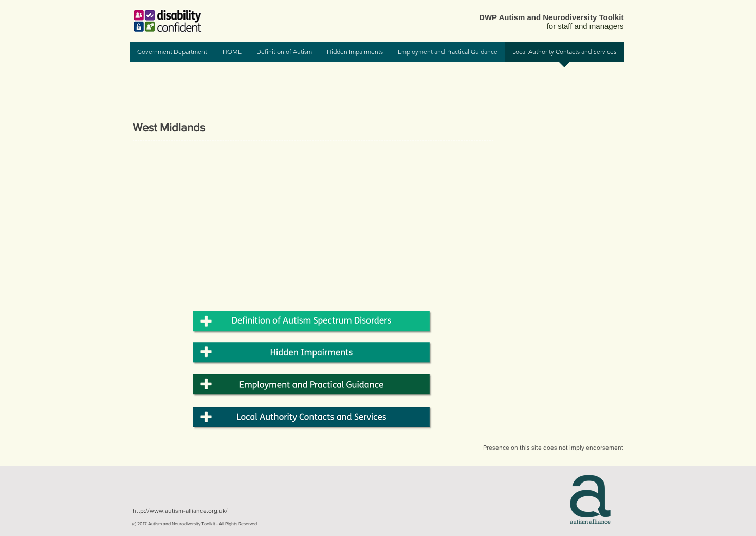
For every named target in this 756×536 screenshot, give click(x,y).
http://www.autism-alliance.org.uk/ (180, 511)
